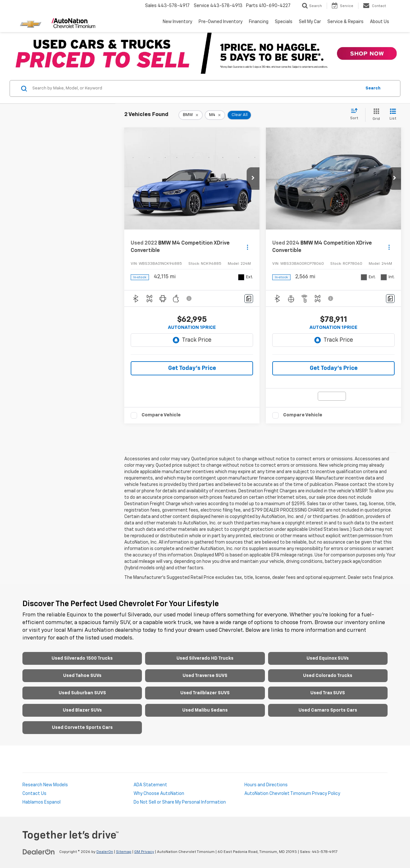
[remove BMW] (191, 115)
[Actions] (247, 247)
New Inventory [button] (177, 22)
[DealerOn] (39, 852)
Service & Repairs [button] (345, 22)
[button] (253, 179)
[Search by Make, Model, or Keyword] (196, 88)
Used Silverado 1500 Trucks (82, 658)
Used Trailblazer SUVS (205, 693)
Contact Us (34, 794)
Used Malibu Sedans (205, 710)
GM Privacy (144, 852)
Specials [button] (284, 22)
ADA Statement (150, 785)
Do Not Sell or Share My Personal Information (180, 802)
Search (373, 88)
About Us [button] (380, 22)
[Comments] (249, 299)
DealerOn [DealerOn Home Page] (105, 852)
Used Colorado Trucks (328, 676)
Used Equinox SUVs (328, 658)
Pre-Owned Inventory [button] (221, 22)
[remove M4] (215, 115)
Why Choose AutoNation (159, 794)
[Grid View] (375, 115)
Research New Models (45, 785)
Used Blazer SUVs (82, 710)
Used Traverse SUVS (205, 676)
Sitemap (124, 852)
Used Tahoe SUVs (82, 676)
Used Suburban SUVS (82, 693)
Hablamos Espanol (41, 802)
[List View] (393, 115)
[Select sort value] (356, 114)
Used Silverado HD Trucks (205, 658)
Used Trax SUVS (328, 693)
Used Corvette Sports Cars (82, 728)
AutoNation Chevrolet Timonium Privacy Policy (292, 794)
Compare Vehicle (161, 415)
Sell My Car (310, 22)
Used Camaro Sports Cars (328, 710)
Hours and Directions (266, 785)
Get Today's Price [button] (192, 368)
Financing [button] (259, 22)
